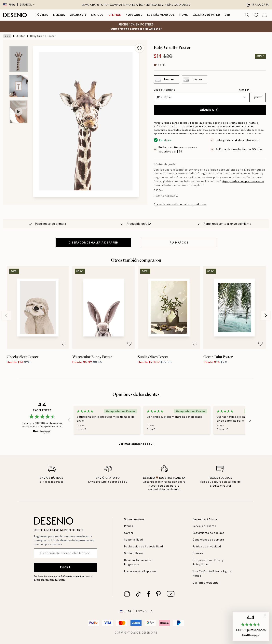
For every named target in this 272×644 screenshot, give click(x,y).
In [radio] (248, 90)
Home (184, 15)
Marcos (97, 15)
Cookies (198, 553)
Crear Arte (78, 15)
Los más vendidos (161, 15)
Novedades (134, 15)
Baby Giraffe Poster (43, 36)
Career (129, 533)
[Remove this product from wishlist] (140, 48)
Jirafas (21, 36)
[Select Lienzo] (195, 80)
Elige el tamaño (164, 90)
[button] (258, 97)
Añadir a (210, 110)
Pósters (42, 15)
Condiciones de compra (208, 540)
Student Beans (134, 553)
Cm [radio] (242, 90)
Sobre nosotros (134, 519)
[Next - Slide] (266, 315)
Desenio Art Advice (205, 519)
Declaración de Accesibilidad (144, 547)
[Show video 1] (19, 112)
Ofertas (115, 15)
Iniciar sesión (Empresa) (140, 571)
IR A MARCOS (178, 243)
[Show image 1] (19, 59)
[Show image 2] (19, 86)
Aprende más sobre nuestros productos (180, 204)
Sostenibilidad (134, 540)
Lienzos (59, 15)
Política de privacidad (73, 576)
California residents (206, 583)
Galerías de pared (206, 15)
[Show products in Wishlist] (256, 15)
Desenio (147, 633)
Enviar (65, 567)
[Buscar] (247, 15)
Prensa (129, 526)
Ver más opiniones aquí (136, 444)
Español (28, 5)
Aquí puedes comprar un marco (243, 181)
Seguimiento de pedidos (208, 533)
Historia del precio (166, 196)
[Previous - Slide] (6, 315)
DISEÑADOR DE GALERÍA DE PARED (93, 243)
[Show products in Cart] (265, 15)
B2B (227, 15)
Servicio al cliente (204, 526)
